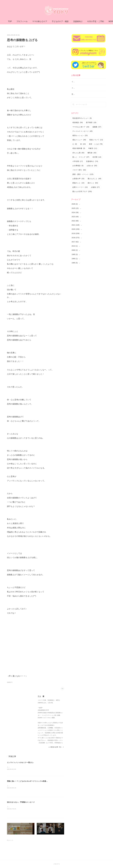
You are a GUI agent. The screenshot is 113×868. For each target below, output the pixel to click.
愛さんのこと (94, 179)
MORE (88, 21)
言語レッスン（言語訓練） (81, 94)
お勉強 (95, 187)
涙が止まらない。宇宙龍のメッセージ (21, 802)
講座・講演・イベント (83, 174)
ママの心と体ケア (81, 127)
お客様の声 (78, 179)
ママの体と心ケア (52, 21)
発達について (96, 140)
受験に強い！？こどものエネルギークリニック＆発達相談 (28, 781)
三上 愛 (41, 696)
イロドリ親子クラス (79, 88)
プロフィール (34, 21)
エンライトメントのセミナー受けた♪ (20, 762)
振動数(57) (10, 682)
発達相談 (78, 122)
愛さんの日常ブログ (82, 191)
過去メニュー (79, 140)
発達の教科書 (79, 148)
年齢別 (93, 148)
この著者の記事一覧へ (56, 747)
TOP (22, 21)
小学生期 (78, 161)
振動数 (97, 127)
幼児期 (97, 157)
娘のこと (93, 183)
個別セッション (80, 135)
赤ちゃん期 (78, 153)
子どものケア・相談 (73, 21)
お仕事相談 (78, 166)
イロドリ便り (79, 170)
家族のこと (78, 183)
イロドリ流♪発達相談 (79, 82)
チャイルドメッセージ (82, 131)
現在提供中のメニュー (82, 118)
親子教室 (91, 122)
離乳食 (92, 153)
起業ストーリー (80, 187)
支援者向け (92, 161)
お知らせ (92, 166)
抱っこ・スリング (81, 157)
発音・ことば (96, 144)
